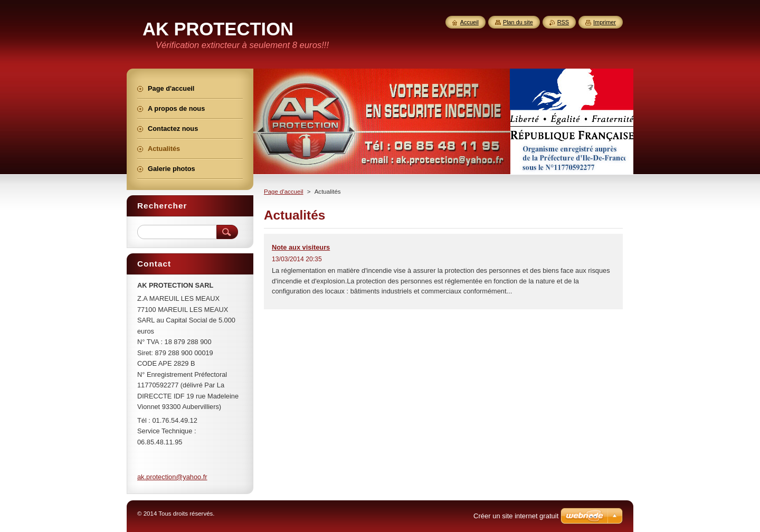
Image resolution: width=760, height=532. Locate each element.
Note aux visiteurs (301, 247)
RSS (563, 22)
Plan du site (518, 22)
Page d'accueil (284, 192)
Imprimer (605, 22)
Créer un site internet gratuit (516, 516)
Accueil (469, 22)
